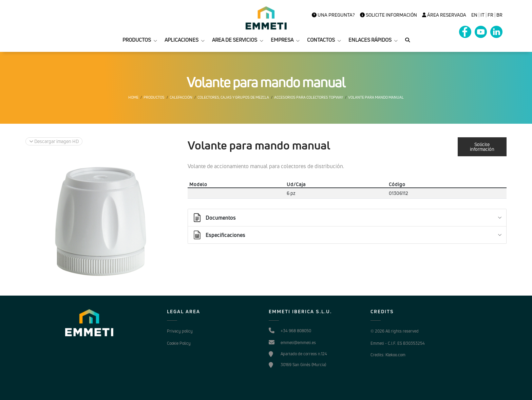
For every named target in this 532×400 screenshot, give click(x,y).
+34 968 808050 (296, 331)
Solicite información (388, 15)
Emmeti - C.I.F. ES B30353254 (398, 343)
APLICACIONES (182, 40)
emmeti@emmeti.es (298, 343)
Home (133, 97)
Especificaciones (219, 235)
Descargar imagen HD (54, 141)
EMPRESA (282, 40)
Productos (154, 97)
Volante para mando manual (376, 97)
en (474, 15)
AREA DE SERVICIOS (235, 40)
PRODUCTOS (137, 40)
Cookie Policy (179, 343)
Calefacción (181, 97)
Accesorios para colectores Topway (309, 97)
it (482, 15)
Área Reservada (444, 15)
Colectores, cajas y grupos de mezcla (233, 97)
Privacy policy (180, 331)
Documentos (214, 218)
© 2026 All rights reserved (395, 331)
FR (490, 15)
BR (499, 15)
